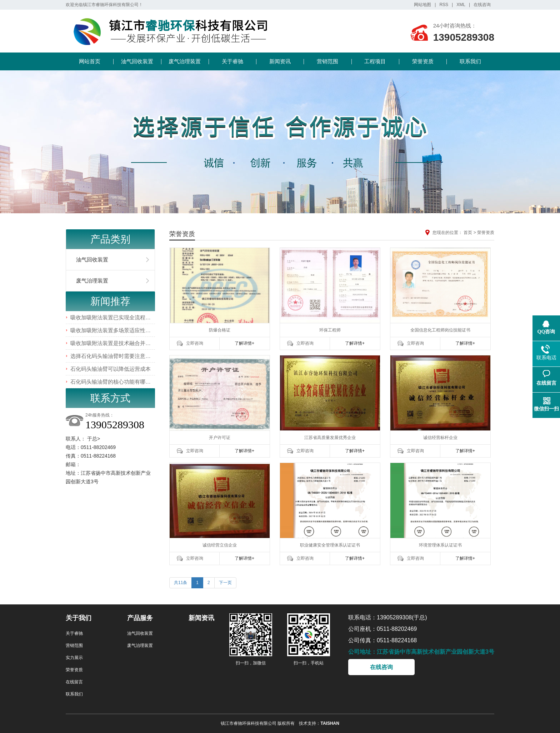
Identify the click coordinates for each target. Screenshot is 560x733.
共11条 (181, 583)
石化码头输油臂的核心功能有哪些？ (113, 382)
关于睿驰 (232, 61)
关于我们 (79, 618)
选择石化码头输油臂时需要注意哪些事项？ (121, 356)
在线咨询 (482, 5)
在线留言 (74, 682)
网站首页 (90, 61)
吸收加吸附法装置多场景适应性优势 (113, 330)
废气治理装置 (185, 61)
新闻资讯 (280, 61)
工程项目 (375, 61)
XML (461, 5)
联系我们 (470, 61)
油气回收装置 (137, 61)
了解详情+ (244, 343)
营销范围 (327, 61)
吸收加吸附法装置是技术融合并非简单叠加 (121, 343)
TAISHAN (330, 723)
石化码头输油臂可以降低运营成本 (111, 369)
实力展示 (74, 658)
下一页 (225, 583)
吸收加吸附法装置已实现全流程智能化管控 (121, 317)
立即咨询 (195, 343)
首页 (468, 233)
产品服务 (140, 618)
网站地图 (422, 5)
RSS (444, 5)
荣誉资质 (423, 61)
